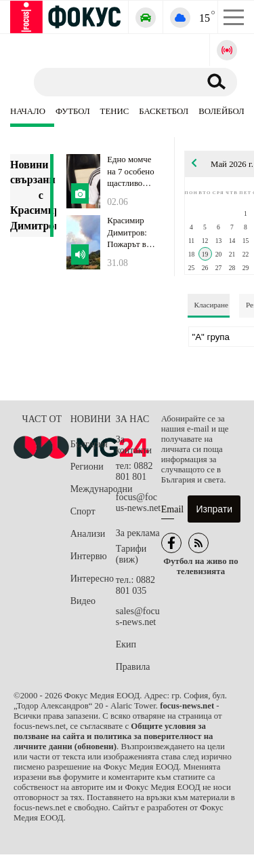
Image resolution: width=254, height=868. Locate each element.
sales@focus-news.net (138, 617)
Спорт (83, 511)
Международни (93, 489)
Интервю (89, 556)
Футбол (73, 111)
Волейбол (221, 111)
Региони (87, 467)
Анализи (88, 534)
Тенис (115, 111)
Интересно (92, 579)
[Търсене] (111, 81)
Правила (133, 667)
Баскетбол (164, 111)
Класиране (211, 305)
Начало (28, 111)
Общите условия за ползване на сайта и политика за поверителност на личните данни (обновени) (113, 736)
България (89, 444)
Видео (83, 601)
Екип (126, 644)
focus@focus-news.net (139, 503)
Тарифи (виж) (131, 554)
